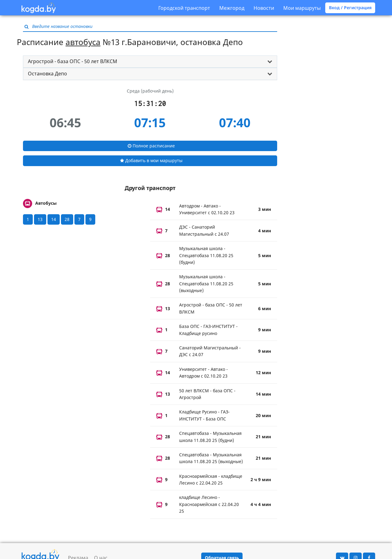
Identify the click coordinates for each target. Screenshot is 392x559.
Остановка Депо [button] (47, 74)
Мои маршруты (302, 8)
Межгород (232, 8)
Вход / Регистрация (350, 8)
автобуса (83, 42)
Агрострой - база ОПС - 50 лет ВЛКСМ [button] (73, 61)
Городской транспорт (184, 8)
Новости (264, 8)
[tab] (150, 62)
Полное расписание (151, 146)
